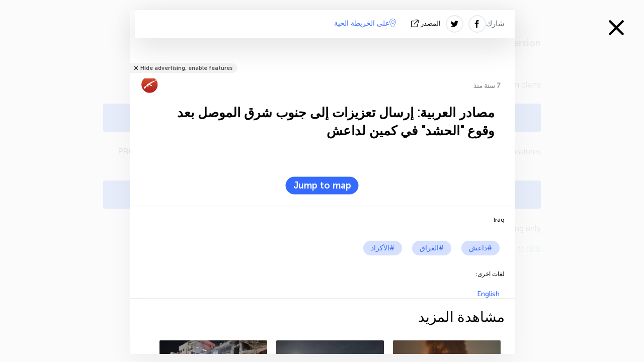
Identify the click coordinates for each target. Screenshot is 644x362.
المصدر (427, 23)
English (488, 294)
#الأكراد (383, 248)
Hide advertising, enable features (186, 68)
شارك (495, 24)
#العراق (432, 248)
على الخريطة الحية (365, 23)
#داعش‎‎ (480, 248)
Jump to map (322, 186)
